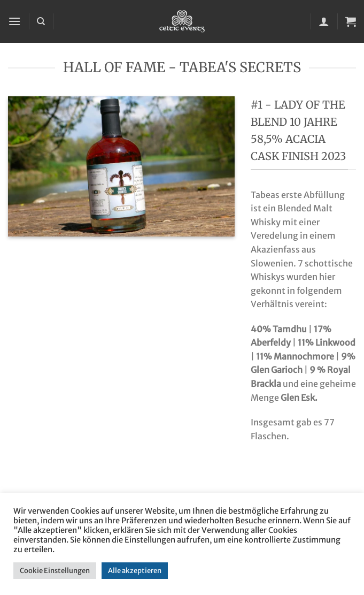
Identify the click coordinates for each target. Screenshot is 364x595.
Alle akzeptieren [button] (135, 571)
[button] (14, 21)
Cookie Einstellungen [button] (55, 571)
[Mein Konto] (324, 21)
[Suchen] (41, 21)
